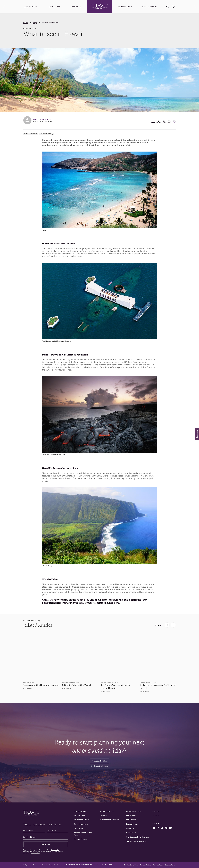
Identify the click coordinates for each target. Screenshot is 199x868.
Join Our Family (107, 811)
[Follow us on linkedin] (166, 828)
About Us (130, 828)
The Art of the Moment (136, 841)
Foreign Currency (81, 839)
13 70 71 (156, 815)
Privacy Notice (146, 865)
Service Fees (79, 815)
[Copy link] (169, 122)
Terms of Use (55, 850)
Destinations (54, 7)
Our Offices (131, 820)
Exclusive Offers (125, 7)
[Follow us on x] (162, 828)
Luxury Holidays (31, 7)
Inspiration (76, 7)
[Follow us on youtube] (170, 828)
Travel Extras (80, 811)
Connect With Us (149, 7)
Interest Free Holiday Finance (83, 834)
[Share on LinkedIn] (164, 122)
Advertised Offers (82, 820)
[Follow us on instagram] (158, 828)
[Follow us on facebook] (154, 828)
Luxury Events (132, 824)
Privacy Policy (35, 853)
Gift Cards (78, 828)
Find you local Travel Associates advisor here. (94, 603)
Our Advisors (132, 815)
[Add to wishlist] (173, 7)
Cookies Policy (170, 865)
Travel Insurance (81, 824)
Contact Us (131, 833)
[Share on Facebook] (159, 122)
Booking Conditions (131, 865)
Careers (103, 815)
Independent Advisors (109, 820)
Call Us (156, 811)
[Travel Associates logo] (46, 813)
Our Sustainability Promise (138, 837)
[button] (197, 434)
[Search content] (168, 7)
